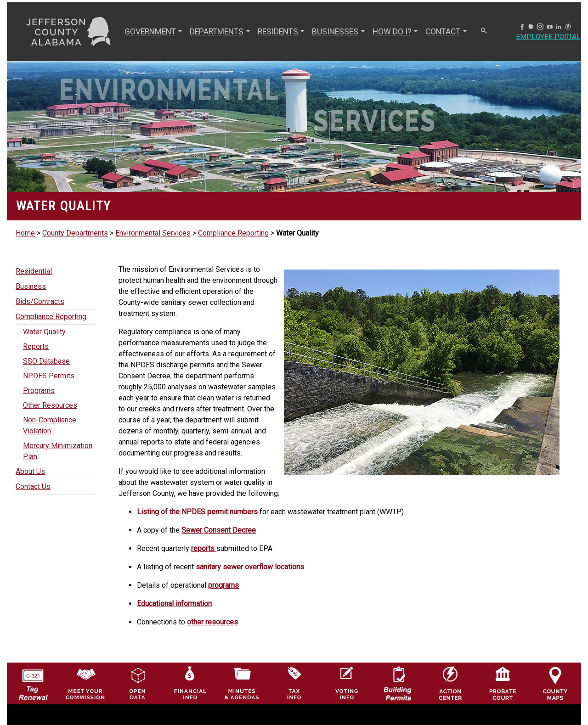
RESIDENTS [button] (278, 32)
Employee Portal (548, 37)
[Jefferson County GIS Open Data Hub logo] (138, 683)
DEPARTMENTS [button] (217, 32)
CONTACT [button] (443, 32)
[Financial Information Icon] (189, 683)
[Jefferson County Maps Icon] (555, 683)
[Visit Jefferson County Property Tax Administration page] (294, 683)
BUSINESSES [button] (335, 32)
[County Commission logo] (85, 683)
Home (25, 233)
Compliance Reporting (233, 233)
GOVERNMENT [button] (150, 32)
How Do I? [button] (392, 32)
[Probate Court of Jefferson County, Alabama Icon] (503, 683)
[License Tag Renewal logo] (33, 681)
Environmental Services (153, 233)
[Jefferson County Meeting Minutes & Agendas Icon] (242, 683)
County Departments (75, 233)
